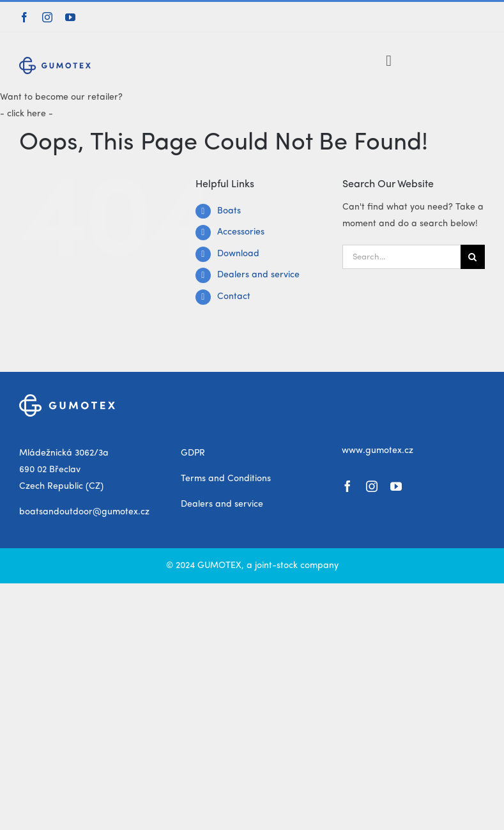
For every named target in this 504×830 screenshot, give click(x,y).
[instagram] (47, 17)
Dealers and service (258, 275)
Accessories (241, 232)
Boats (229, 211)
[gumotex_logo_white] (67, 399)
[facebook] (24, 17)
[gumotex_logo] (55, 61)
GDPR (193, 453)
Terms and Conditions (226, 479)
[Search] (473, 257)
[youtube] (70, 17)
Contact (234, 296)
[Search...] (401, 257)
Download (238, 254)
